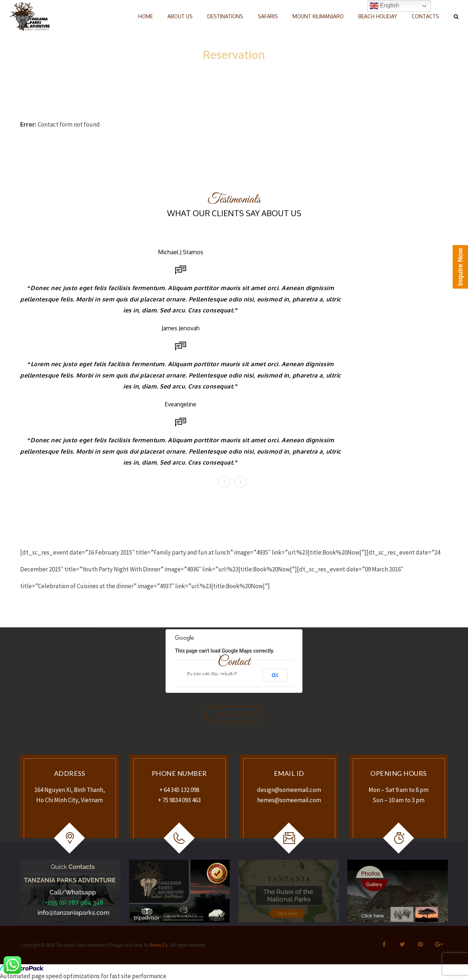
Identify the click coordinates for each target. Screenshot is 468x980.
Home (220, 66)
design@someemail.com (289, 790)
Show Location (234, 715)
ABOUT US (180, 16)
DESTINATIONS (225, 16)
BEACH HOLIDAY (378, 16)
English (384, 6)
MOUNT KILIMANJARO (318, 16)
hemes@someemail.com (289, 800)
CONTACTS (425, 16)
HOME (146, 16)
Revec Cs (158, 945)
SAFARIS (268, 16)
